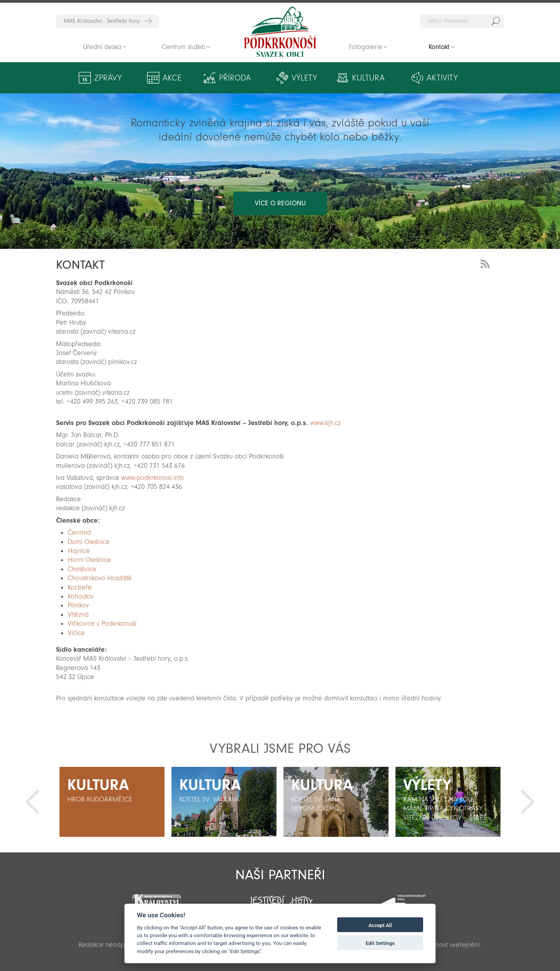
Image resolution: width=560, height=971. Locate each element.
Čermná (79, 533)
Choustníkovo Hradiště (100, 578)
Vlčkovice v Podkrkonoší (102, 624)
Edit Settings (380, 943)
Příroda (235, 78)
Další (528, 802)
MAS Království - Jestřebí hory (102, 21)
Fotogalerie (366, 47)
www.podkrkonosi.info (153, 478)
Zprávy (108, 78)
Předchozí (32, 802)
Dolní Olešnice (89, 542)
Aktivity (442, 78)
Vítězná (78, 615)
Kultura (368, 78)
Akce (172, 78)
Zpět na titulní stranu (280, 32)
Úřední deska (102, 47)
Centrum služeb (184, 47)
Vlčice (76, 633)
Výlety (304, 78)
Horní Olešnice (89, 560)
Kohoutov (81, 596)
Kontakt (439, 47)
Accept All (380, 925)
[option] (112, 802)
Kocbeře (80, 587)
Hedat (496, 21)
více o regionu (280, 203)
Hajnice (79, 551)
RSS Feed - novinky (486, 263)
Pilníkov (78, 605)
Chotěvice (82, 569)
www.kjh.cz (326, 423)
